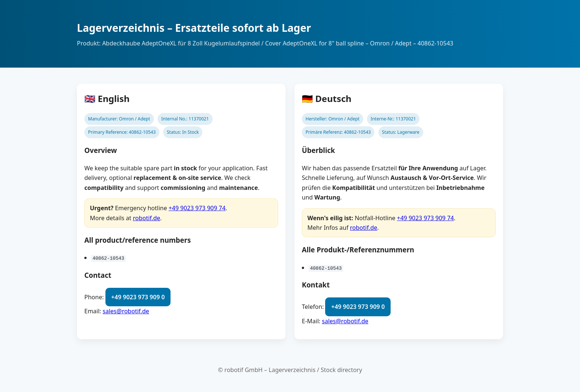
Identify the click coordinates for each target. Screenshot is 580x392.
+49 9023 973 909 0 (138, 297)
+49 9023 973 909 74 (197, 208)
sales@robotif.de (126, 311)
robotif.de (146, 218)
